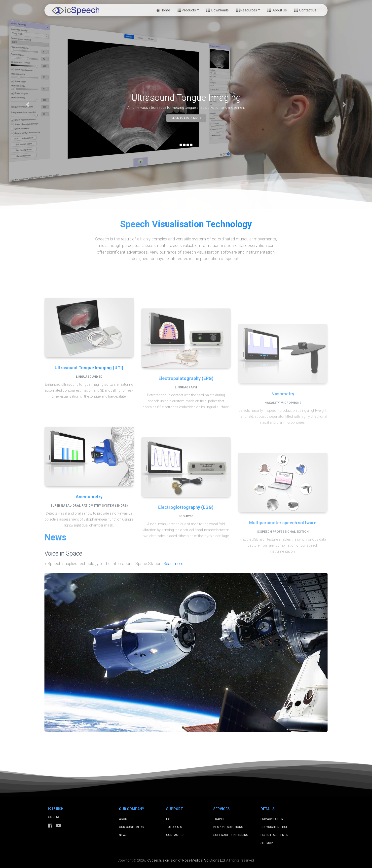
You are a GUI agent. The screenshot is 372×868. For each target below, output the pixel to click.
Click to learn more (186, 118)
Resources (247, 10)
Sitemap (267, 843)
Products (187, 10)
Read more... (175, 564)
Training (220, 819)
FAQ (169, 819)
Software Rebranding (231, 835)
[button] (28, 105)
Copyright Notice (274, 827)
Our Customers (131, 827)
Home (163, 10)
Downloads (218, 10)
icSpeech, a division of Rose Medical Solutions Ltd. (186, 860)
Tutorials (174, 827)
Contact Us (305, 10)
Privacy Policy (272, 819)
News (123, 835)
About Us (277, 10)
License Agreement (275, 835)
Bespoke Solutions (228, 827)
